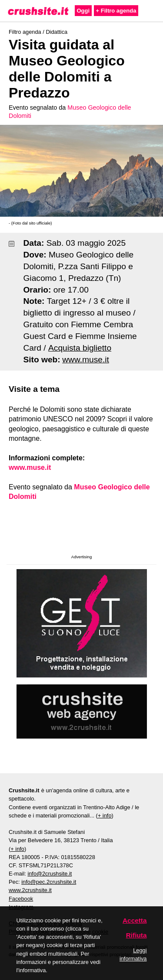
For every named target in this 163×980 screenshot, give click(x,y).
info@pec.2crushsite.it (49, 882)
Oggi (83, 11)
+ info (105, 816)
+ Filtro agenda (116, 11)
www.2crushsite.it (30, 890)
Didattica (57, 32)
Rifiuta (136, 935)
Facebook (21, 899)
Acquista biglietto (80, 348)
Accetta (135, 920)
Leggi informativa (133, 954)
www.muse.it (86, 360)
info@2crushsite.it (50, 874)
